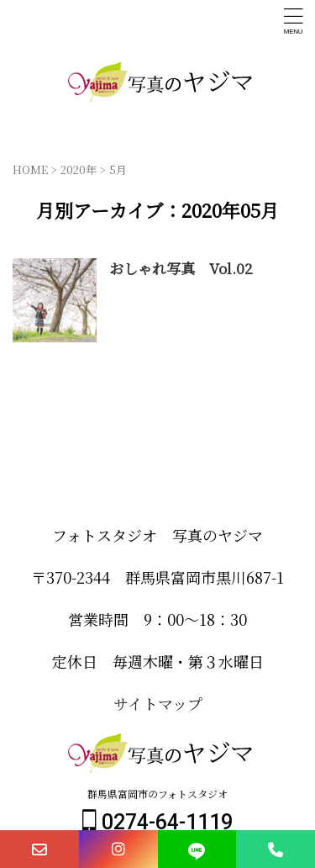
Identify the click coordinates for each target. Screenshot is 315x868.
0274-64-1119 (157, 822)
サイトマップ (158, 703)
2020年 (79, 169)
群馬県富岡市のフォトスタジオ (157, 794)
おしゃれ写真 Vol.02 (181, 268)
